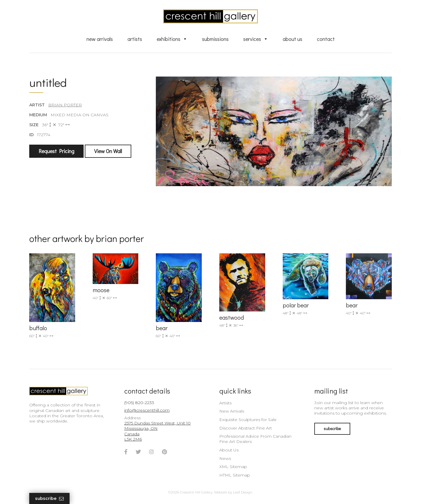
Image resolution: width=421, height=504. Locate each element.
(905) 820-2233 (139, 403)
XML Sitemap (233, 467)
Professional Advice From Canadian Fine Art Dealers (255, 439)
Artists (135, 39)
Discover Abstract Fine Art (246, 428)
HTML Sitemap (235, 475)
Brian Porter (65, 105)
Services (256, 39)
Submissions (215, 39)
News (225, 458)
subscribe (332, 428)
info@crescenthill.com (147, 410)
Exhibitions (172, 39)
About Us (293, 39)
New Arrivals (100, 39)
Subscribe (49, 499)
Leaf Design (243, 492)
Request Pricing (56, 151)
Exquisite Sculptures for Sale (248, 420)
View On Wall (108, 151)
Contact (326, 39)
